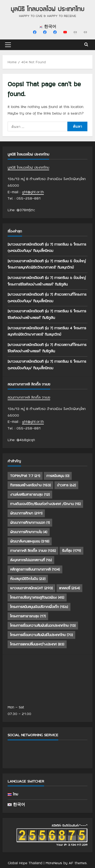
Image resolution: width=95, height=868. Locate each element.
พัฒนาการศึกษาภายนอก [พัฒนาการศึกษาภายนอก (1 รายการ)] (30, 523)
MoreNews (54, 863)
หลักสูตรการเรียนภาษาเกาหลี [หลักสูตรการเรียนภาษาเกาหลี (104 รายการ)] (35, 569)
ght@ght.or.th (33, 192)
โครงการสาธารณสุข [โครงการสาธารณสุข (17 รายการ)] (28, 616)
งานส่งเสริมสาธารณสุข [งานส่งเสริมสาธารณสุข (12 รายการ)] (30, 494)
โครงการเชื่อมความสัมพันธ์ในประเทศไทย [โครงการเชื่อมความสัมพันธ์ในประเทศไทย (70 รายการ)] (41, 635)
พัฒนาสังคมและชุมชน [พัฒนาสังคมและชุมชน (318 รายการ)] (30, 541)
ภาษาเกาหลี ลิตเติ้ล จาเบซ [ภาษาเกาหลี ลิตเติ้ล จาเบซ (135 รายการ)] (33, 551)
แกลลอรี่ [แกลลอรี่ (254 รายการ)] (69, 588)
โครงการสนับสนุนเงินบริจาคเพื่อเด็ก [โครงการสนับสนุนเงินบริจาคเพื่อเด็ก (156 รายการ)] (39, 607)
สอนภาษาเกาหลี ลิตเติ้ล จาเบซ (29, 397)
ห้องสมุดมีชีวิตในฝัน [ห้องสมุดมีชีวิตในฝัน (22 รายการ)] (28, 579)
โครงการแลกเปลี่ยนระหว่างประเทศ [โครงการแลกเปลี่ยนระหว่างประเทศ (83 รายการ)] (37, 644)
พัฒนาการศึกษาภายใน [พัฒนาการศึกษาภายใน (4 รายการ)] (29, 532)
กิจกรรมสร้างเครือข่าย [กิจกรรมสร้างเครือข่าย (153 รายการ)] (30, 485)
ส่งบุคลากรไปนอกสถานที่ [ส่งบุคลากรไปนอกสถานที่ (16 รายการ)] (31, 560)
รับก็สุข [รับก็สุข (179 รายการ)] (71, 551)
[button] (8, 45)
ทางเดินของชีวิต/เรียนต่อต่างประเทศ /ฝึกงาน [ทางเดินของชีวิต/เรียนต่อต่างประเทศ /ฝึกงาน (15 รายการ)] (45, 504)
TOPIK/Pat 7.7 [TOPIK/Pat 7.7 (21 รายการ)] (25, 476)
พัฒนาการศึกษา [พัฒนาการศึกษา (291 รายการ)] (26, 513)
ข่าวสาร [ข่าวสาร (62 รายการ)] (66, 485)
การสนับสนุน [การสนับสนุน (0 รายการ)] (58, 476)
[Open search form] (86, 45)
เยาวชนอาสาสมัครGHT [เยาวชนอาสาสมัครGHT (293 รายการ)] (31, 588)
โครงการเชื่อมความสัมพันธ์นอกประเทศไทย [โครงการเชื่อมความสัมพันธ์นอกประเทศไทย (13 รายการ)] (43, 625)
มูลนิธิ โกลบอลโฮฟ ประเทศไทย (48, 9)
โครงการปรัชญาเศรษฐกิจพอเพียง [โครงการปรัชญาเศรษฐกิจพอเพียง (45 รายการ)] (37, 597)
